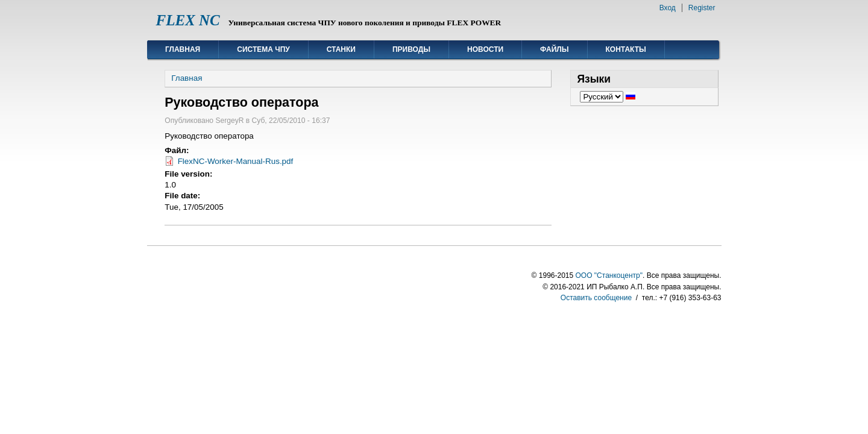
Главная (183, 49)
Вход (668, 8)
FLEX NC (188, 20)
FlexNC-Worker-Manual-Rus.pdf (236, 161)
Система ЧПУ (263, 49)
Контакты (626, 49)
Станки (341, 49)
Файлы (554, 49)
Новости (485, 49)
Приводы (411, 49)
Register (702, 8)
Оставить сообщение (596, 298)
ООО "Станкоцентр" (609, 275)
